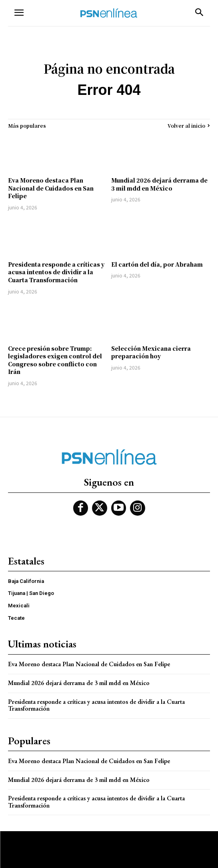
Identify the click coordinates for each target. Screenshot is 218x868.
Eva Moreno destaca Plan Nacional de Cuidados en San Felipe (51, 188)
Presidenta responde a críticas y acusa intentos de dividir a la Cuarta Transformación (56, 272)
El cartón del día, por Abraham (157, 264)
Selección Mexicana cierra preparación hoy (151, 352)
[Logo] (109, 13)
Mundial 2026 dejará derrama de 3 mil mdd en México (159, 184)
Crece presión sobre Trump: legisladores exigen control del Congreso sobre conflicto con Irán (55, 360)
